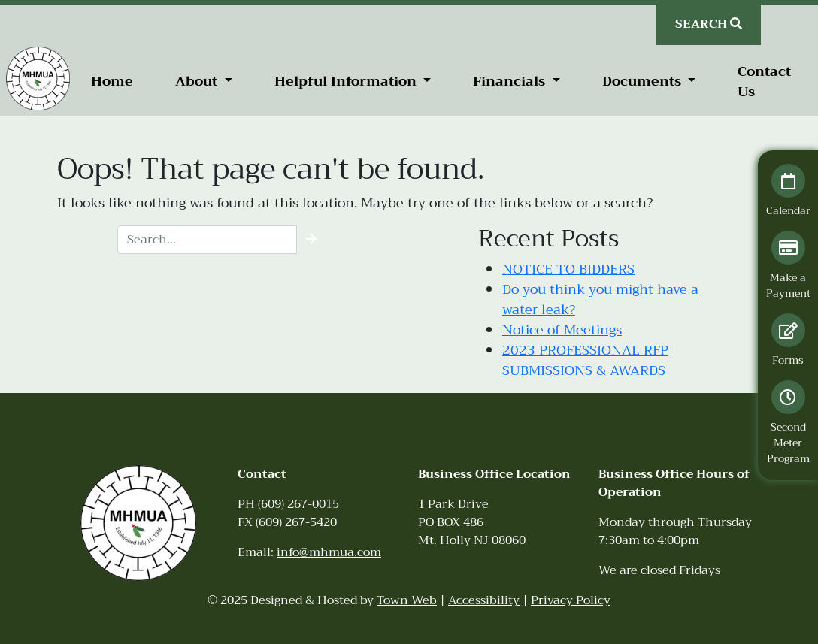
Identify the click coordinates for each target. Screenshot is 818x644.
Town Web (407, 600)
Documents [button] (644, 81)
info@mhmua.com (329, 552)
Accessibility (484, 600)
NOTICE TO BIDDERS (568, 269)
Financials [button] (511, 81)
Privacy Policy (571, 600)
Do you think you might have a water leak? (600, 299)
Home (112, 81)
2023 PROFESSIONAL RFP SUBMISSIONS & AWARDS (585, 360)
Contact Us (764, 82)
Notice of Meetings (562, 330)
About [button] (198, 81)
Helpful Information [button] (347, 81)
